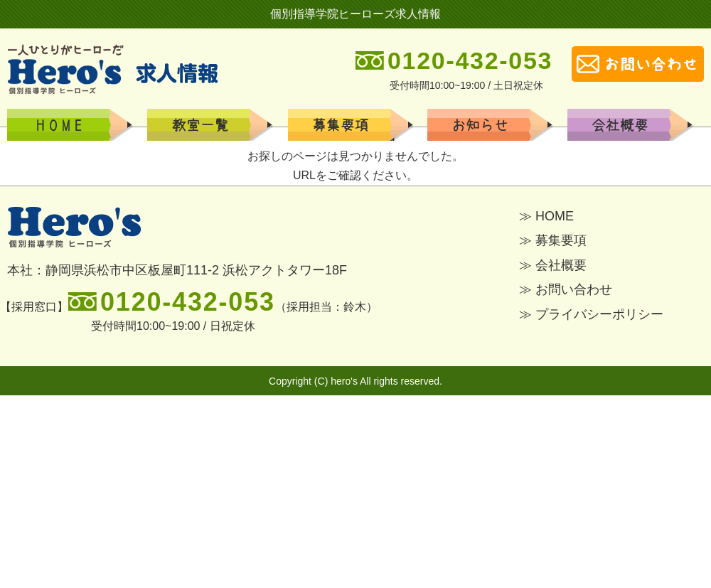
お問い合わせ (574, 289)
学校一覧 (358, 125)
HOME (78, 125)
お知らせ (498, 125)
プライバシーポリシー (599, 314)
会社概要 (638, 125)
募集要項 (218, 125)
